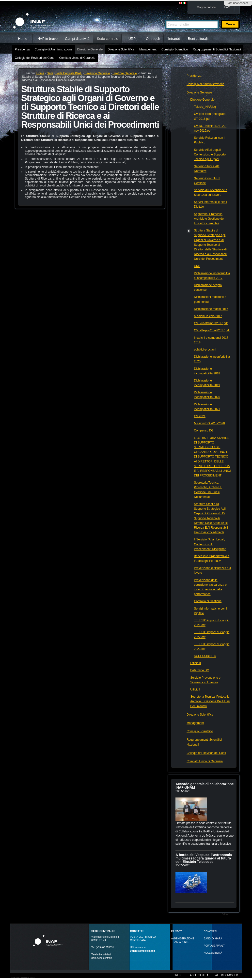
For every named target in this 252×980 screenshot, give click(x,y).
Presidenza (22, 49)
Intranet (174, 39)
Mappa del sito (206, 7)
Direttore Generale (125, 73)
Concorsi (210, 931)
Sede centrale (108, 39)
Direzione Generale (90, 49)
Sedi (50, 73)
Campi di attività (77, 39)
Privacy (176, 931)
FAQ (227, 7)
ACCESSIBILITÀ (213, 953)
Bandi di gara (213, 939)
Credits (179, 975)
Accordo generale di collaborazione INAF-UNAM (205, 786)
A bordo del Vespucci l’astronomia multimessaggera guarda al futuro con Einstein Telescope (204, 858)
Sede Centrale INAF (69, 73)
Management (148, 49)
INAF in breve (47, 39)
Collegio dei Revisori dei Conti (34, 58)
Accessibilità (199, 975)
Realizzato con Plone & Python (23, 977)
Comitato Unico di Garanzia (77, 58)
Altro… (226, 914)
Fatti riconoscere (237, 3)
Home (23, 39)
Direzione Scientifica (121, 49)
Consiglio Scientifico (175, 49)
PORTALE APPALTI (215, 946)
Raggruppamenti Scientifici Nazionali (217, 49)
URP (132, 39)
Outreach (153, 39)
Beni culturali (198, 39)
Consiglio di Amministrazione (53, 49)
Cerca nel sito (165, 18)
